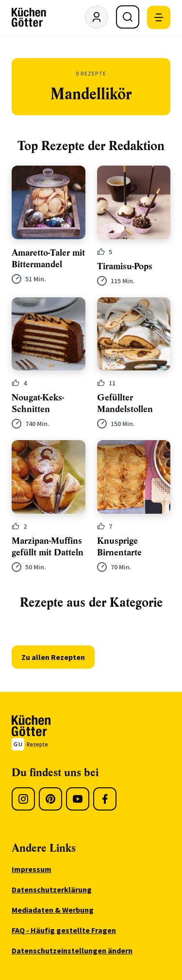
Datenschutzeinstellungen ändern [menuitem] (72, 950)
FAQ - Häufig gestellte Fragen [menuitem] (64, 930)
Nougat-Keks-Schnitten (38, 403)
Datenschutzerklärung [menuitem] (52, 889)
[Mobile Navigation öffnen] (159, 17)
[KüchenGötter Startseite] (29, 17)
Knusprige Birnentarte (119, 547)
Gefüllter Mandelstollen (125, 403)
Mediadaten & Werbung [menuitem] (53, 910)
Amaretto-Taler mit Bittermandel (48, 259)
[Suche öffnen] (128, 17)
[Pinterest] (50, 799)
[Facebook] (105, 799)
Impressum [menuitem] (32, 869)
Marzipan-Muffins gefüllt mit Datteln (48, 547)
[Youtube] (78, 799)
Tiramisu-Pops (125, 266)
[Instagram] (23, 799)
